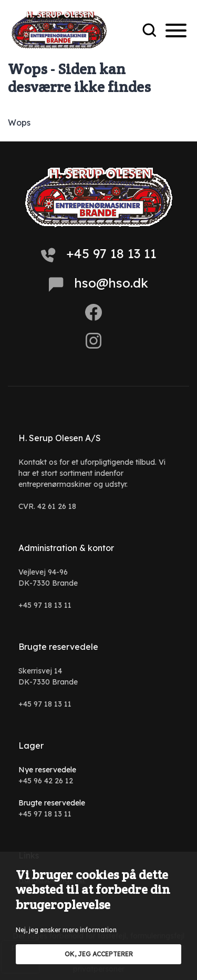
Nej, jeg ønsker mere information (66, 930)
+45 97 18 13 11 (99, 254)
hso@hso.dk (98, 283)
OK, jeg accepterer (99, 954)
